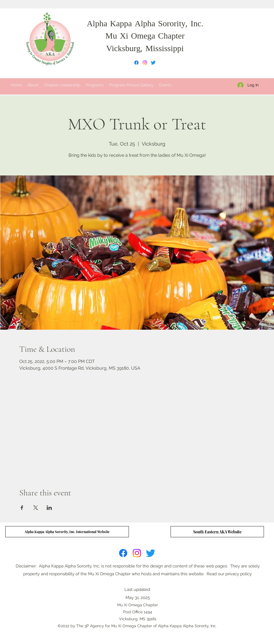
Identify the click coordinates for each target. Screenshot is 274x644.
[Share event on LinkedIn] (49, 508)
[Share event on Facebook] (22, 508)
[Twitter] (153, 63)
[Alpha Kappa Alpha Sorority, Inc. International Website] (67, 532)
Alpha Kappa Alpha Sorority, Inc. (145, 24)
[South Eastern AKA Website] (217, 532)
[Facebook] (136, 63)
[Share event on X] (36, 508)
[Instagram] (145, 63)
